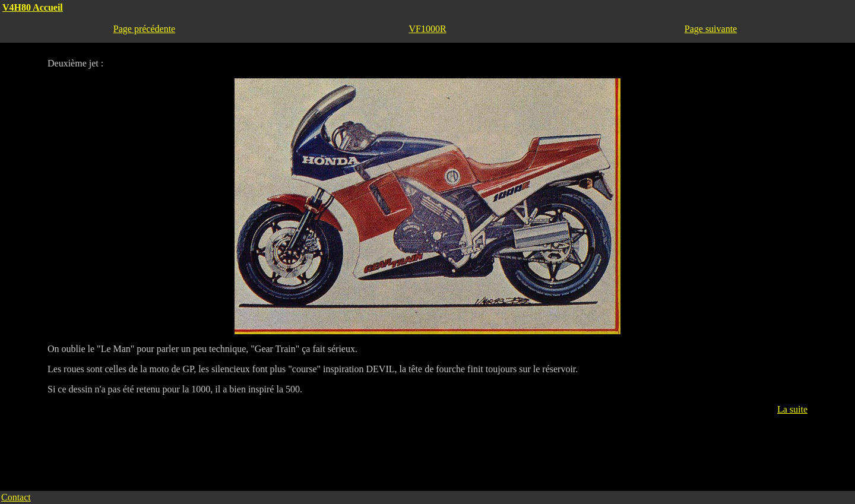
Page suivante (711, 29)
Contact (16, 497)
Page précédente (144, 29)
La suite (792, 409)
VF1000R (427, 29)
